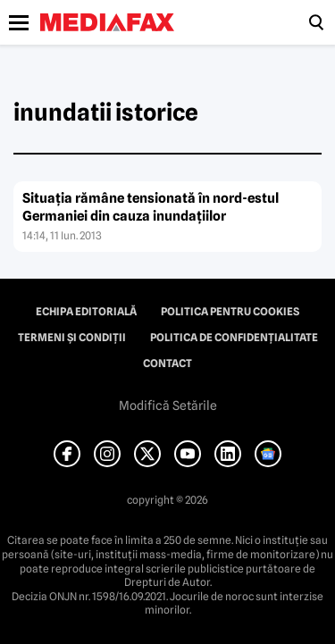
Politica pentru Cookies (230, 312)
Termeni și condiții (72, 338)
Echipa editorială (86, 312)
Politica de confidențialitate (234, 338)
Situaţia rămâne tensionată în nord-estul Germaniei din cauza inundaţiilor (151, 207)
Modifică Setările (168, 406)
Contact (167, 364)
